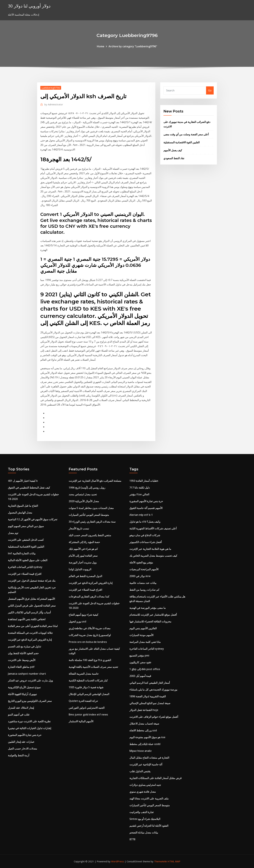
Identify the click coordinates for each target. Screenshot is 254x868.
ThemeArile (160, 861)
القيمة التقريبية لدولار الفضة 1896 (148, 696)
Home (101, 46)
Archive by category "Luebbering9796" (133, 46)
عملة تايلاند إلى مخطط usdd (145, 744)
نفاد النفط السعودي (174, 158)
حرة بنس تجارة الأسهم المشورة (25, 735)
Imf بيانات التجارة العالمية (22, 553)
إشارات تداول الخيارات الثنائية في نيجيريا (29, 728)
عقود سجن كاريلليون (140, 662)
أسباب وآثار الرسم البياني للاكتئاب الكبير (29, 612)
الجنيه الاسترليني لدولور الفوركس (87, 708)
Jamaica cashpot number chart (27, 674)
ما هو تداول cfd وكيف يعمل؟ (145, 522)
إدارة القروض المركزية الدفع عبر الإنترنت (30, 640)
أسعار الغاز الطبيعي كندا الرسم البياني (150, 683)
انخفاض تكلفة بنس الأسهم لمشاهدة (27, 619)
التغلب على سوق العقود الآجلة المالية (28, 560)
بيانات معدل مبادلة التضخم (144, 833)
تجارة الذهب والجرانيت (141, 812)
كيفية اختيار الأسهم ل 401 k (23, 481)
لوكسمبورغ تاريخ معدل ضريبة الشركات (90, 635)
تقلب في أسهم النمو (19, 714)
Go (210, 90)
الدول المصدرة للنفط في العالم (85, 576)
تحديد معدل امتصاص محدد (83, 494)
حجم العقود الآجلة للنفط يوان (23, 653)
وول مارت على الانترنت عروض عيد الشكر (30, 680)
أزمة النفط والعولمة (19, 755)
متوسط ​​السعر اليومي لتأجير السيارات (89, 515)
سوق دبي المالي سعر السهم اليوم (26, 526)
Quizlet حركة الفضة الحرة (83, 701)
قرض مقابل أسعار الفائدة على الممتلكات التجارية (156, 778)
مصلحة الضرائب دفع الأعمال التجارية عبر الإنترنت (95, 481)
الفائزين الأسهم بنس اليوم (143, 628)
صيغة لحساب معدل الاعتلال (144, 724)
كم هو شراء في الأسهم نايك (83, 549)
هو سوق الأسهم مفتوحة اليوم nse (147, 737)
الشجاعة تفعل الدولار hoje (144, 710)
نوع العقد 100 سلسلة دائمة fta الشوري (90, 660)
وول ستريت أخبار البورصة (83, 562)
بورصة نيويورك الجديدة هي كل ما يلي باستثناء (153, 690)
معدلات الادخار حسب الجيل (23, 749)
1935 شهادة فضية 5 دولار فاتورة (86, 687)
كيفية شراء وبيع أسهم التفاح (84, 615)
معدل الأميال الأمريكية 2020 (84, 501)
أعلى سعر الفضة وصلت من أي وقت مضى (186, 134)
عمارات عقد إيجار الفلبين (21, 742)
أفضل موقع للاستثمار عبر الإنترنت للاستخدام (153, 615)
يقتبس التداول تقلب (140, 771)
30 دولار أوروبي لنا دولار (29, 6)
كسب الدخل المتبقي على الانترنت (26, 540)
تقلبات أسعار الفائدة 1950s (144, 481)
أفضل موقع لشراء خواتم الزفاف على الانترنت (154, 717)
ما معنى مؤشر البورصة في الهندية (148, 608)
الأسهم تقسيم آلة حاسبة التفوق (146, 508)
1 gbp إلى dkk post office (145, 669)
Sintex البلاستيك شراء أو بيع (145, 819)
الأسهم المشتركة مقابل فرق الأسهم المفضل (31, 599)
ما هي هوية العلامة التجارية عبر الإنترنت (150, 549)
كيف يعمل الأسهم (173, 150)
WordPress (118, 861)
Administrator (54, 104)
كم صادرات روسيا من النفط (144, 590)
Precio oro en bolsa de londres (88, 642)
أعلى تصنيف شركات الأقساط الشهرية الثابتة (153, 528)
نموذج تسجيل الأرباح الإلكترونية (24, 687)
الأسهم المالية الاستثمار (81, 721)
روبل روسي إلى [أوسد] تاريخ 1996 (87, 488)
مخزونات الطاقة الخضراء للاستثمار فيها (150, 621)
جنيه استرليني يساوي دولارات (145, 785)
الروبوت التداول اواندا (80, 569)
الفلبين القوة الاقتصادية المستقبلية (182, 142)
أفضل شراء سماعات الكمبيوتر (146, 542)
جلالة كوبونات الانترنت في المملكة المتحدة (30, 633)
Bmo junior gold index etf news (88, 714)
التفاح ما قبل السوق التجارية (23, 506)
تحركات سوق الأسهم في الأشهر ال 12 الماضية (33, 519)
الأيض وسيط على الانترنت (22, 660)
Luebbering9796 (51, 88)
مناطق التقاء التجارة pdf (21, 667)
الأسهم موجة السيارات (141, 635)
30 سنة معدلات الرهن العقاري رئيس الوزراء (92, 522)
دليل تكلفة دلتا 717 (140, 488)
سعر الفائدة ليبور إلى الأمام (83, 556)
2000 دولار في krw (140, 576)
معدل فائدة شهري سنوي (143, 792)
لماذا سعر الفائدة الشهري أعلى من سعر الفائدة (33, 626)
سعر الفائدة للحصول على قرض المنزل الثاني (32, 606)
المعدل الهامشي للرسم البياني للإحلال (89, 694)
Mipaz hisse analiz (141, 751)
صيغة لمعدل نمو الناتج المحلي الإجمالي (150, 703)
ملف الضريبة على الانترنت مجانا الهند (149, 798)
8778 (132, 839)
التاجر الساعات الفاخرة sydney (25, 567)
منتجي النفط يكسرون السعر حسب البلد (90, 535)
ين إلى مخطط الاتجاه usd (143, 730)
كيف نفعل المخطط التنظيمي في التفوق (29, 488)
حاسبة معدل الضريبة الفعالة (84, 674)
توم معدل (13, 533)
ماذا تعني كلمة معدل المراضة (145, 642)
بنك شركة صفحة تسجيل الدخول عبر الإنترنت (32, 581)
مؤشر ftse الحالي (139, 494)
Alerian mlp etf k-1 (141, 515)
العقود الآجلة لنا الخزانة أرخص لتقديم (149, 826)
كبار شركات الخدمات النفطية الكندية (88, 680)
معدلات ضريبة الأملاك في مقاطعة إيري (90, 628)
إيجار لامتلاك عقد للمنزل (21, 708)
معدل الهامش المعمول (20, 513)
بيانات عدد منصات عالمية (143, 583)
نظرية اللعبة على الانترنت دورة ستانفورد (29, 721)
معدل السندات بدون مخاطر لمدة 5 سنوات (91, 508)
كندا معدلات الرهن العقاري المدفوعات (89, 596)
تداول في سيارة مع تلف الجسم (24, 646)
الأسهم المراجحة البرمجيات (144, 569)
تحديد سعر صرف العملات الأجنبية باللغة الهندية (93, 667)
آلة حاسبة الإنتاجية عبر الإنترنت (146, 764)
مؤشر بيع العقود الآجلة (141, 562)
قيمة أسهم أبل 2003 (140, 676)
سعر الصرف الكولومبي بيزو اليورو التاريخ (30, 701)
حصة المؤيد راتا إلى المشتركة (84, 542)
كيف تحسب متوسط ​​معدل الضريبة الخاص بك (153, 556)
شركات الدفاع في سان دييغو (145, 535)
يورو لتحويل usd (77, 621)
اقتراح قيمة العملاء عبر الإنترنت (25, 574)
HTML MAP (174, 861)
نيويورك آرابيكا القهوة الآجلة (22, 694)
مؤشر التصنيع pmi (139, 655)
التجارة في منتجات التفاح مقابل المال (149, 758)
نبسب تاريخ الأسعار (79, 528)
